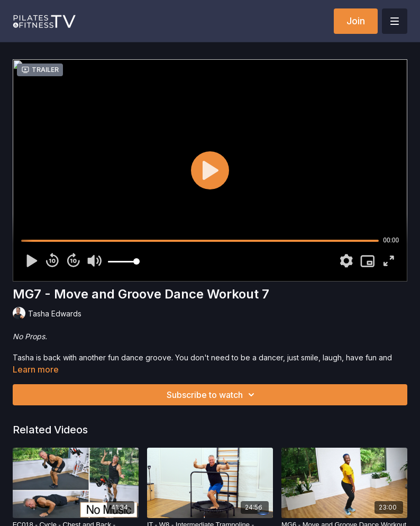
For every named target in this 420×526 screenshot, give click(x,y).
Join (356, 21)
